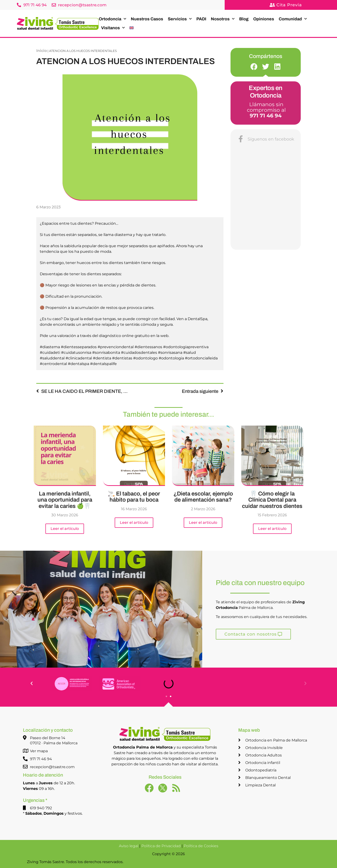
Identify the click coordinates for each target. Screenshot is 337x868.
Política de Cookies (201, 846)
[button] (254, 67)
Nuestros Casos (147, 19)
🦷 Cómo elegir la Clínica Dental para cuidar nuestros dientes (272, 500)
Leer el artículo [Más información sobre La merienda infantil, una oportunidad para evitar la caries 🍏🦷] (65, 529)
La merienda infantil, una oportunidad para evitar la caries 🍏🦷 (65, 500)
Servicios (180, 19)
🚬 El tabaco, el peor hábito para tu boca (134, 497)
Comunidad (293, 19)
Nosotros (223, 19)
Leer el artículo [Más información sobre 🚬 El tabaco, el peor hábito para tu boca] (134, 523)
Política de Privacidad (161, 846)
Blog (244, 19)
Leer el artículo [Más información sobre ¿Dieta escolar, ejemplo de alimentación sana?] (203, 523)
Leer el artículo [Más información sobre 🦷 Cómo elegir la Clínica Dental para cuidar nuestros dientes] (272, 529)
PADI (201, 19)
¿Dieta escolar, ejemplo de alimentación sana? (203, 497)
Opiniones (264, 19)
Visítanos (113, 28)
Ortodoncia (112, 19)
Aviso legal (129, 846)
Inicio (42, 51)
